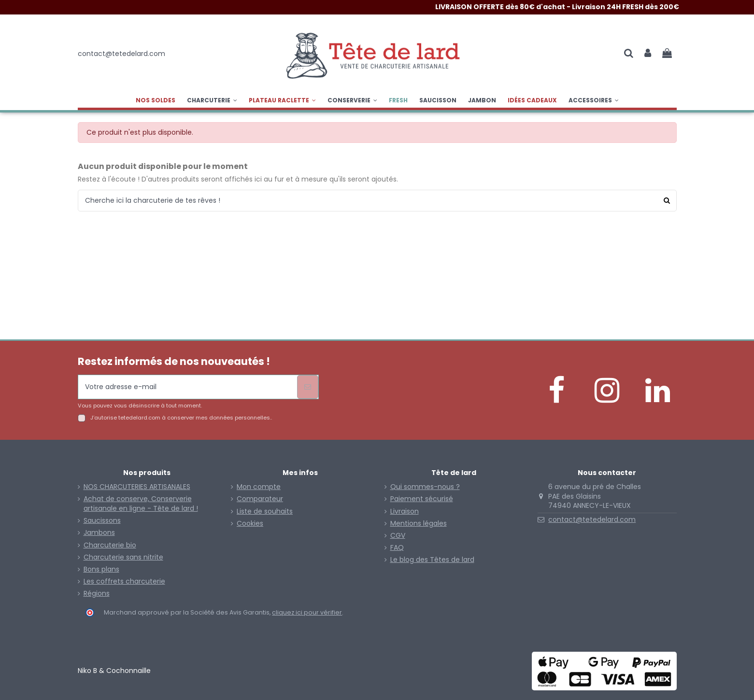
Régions (97, 594)
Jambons (99, 533)
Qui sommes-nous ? (425, 487)
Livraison (405, 511)
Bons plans (101, 569)
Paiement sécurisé (422, 499)
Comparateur (260, 499)
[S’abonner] (308, 387)
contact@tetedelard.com (592, 519)
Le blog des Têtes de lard (432, 560)
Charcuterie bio (110, 545)
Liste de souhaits (265, 511)
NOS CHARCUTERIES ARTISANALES (137, 487)
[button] (282, 100)
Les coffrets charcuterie (124, 581)
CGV (398, 536)
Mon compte (259, 487)
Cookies (250, 524)
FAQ (397, 548)
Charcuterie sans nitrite (123, 557)
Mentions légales (419, 524)
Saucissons (102, 521)
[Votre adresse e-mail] (188, 387)
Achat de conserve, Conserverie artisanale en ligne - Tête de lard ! (141, 504)
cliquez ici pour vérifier (307, 612)
